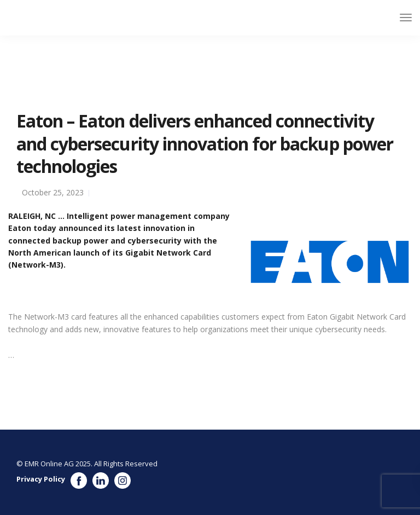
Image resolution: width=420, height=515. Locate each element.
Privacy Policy (41, 479)
